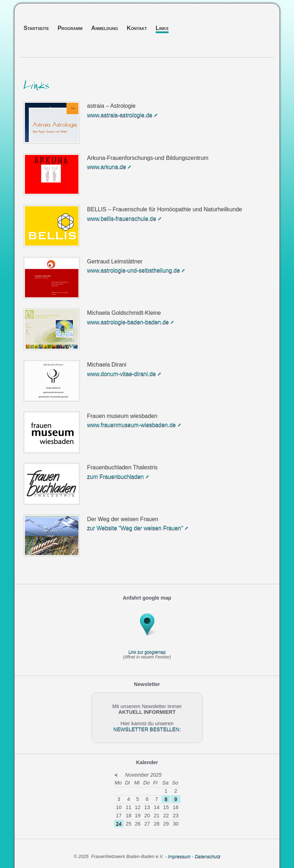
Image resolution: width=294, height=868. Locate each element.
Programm (70, 28)
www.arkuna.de (106, 167)
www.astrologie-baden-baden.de (128, 322)
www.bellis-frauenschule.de (122, 219)
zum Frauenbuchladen (115, 477)
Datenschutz (207, 856)
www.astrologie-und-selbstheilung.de (133, 270)
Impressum (180, 856)
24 (119, 824)
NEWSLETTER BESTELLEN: (147, 729)
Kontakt (137, 28)
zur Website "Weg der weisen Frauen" (135, 528)
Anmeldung (105, 28)
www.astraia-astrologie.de (120, 115)
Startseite (36, 28)
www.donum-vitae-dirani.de (121, 374)
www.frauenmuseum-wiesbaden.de (131, 425)
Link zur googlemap (147, 652)
